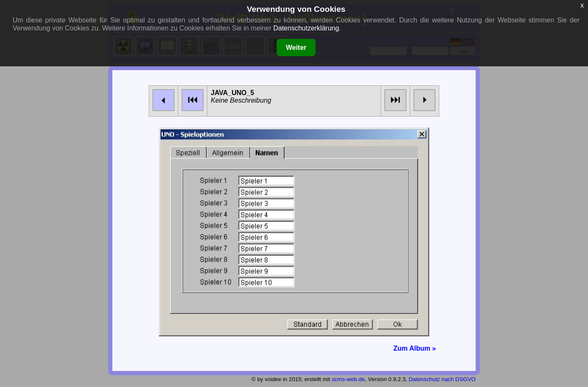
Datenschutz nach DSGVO (442, 379)
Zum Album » (415, 348)
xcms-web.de (348, 379)
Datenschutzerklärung (306, 28)
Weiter (296, 48)
